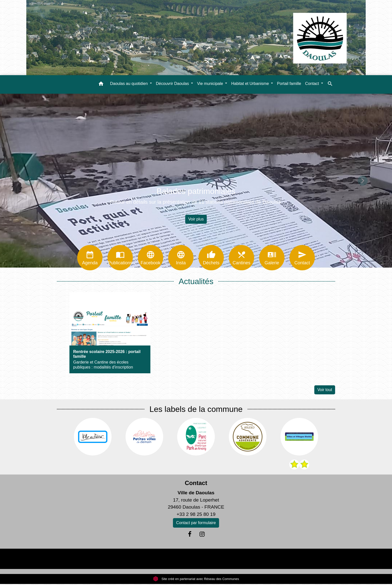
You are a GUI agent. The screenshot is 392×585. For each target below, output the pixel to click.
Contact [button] (313, 84)
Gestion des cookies (278, 560)
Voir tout (325, 391)
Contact (196, 484)
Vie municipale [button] (211, 84)
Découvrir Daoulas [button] (173, 84)
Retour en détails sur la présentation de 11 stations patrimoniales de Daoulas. (196, 202)
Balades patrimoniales (196, 191)
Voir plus (196, 219)
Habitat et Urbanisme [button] (251, 84)
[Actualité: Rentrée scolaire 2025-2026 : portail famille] (110, 334)
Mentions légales (109, 560)
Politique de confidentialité (160, 560)
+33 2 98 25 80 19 (196, 515)
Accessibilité (207, 560)
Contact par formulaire (196, 524)
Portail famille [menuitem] (289, 84)
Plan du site (238, 560)
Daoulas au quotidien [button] (129, 84)
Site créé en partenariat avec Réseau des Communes (196, 580)
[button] (101, 85)
